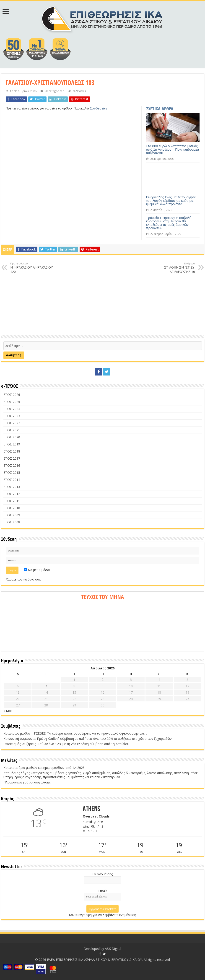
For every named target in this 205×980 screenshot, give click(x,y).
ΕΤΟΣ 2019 (12, 444)
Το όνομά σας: (103, 874)
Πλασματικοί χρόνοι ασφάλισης (27, 782)
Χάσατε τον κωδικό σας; (23, 579)
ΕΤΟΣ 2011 (12, 501)
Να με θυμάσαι (37, 570)
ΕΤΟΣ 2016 (12, 465)
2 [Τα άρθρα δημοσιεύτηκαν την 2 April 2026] (103, 680)
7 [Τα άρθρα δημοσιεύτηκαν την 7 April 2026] (46, 686)
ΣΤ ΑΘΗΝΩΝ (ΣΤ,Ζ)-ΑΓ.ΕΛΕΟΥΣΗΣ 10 (172, 268)
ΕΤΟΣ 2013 (12, 487)
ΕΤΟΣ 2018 (12, 451)
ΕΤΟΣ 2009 (12, 515)
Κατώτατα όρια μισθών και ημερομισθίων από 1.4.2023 (44, 768)
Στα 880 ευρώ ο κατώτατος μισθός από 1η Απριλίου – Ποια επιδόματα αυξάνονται (173, 149)
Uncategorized (55, 91)
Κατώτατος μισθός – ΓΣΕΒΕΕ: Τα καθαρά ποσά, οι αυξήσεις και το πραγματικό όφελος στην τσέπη (76, 733)
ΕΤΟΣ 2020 (12, 437)
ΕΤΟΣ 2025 (12, 402)
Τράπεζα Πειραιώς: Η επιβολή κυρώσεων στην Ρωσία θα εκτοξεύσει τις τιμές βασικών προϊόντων (169, 223)
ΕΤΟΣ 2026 (12, 395)
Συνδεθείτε (99, 108)
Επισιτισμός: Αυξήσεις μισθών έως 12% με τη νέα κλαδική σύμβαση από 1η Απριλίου (66, 744)
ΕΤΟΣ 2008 (12, 522)
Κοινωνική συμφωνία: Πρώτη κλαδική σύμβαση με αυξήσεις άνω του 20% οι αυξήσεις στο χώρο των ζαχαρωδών (88, 739)
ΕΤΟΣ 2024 (12, 409)
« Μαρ (8, 711)
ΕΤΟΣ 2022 (12, 423)
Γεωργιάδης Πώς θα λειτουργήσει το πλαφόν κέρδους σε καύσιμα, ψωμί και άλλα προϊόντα (171, 201)
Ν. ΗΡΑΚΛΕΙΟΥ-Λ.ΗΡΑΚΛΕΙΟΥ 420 (34, 268)
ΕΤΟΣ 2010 (12, 508)
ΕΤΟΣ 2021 (12, 430)
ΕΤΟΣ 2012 (12, 494)
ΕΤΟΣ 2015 (12, 473)
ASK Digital (113, 949)
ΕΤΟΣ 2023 (12, 416)
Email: (103, 891)
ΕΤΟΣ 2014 (12, 480)
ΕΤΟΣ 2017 (12, 458)
